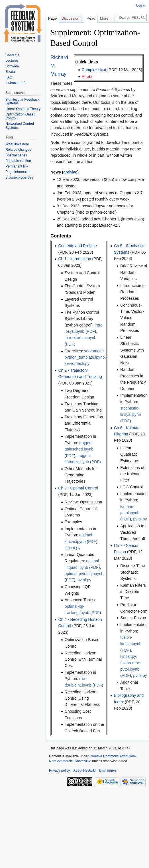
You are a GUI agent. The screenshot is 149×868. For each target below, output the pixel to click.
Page (52, 18)
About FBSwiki (84, 770)
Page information (18, 172)
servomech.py (77, 363)
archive (70, 172)
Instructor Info (16, 83)
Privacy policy (59, 770)
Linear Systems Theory (23, 109)
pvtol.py (84, 580)
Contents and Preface (77, 246)
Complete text (94, 70)
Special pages (16, 155)
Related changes (18, 150)
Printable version (18, 161)
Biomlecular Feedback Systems (22, 102)
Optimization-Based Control (20, 116)
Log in (141, 5)
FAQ (9, 77)
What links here (17, 144)
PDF (91, 331)
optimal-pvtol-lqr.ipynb (84, 574)
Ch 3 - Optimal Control (78, 488)
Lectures (12, 61)
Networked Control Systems (20, 126)
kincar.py (73, 548)
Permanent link (17, 166)
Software (12, 66)
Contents (12, 55)
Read (84, 30)
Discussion (70, 18)
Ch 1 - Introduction (74, 259)
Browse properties (19, 177)
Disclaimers (108, 770)
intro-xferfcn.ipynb (80, 338)
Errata (87, 77)
